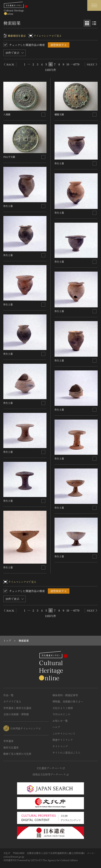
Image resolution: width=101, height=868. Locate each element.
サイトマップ (60, 746)
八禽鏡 (7, 114)
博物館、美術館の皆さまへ (68, 701)
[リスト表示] (94, 23)
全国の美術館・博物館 (16, 714)
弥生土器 (8, 206)
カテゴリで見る (12, 701)
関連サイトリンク (63, 740)
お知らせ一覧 (60, 721)
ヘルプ (56, 727)
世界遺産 (8, 741)
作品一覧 (8, 695)
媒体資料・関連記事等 (65, 695)
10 (68, 64)
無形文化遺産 (11, 747)
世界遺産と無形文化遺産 (17, 708)
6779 (76, 64)
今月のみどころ (61, 714)
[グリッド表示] (87, 23)
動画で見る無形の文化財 (17, 754)
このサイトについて (64, 733)
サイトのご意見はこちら (67, 753)
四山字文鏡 (9, 157)
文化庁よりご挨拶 (63, 708)
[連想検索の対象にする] (43, 115)
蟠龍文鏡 (59, 114)
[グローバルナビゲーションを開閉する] (94, 5)
